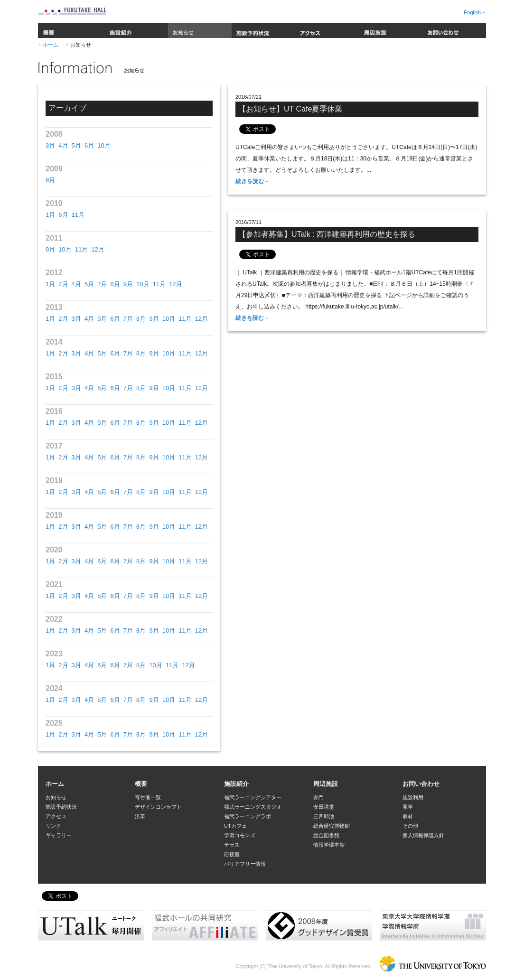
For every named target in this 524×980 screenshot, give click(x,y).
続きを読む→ (253, 181)
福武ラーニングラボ (248, 816)
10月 (104, 145)
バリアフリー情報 (245, 864)
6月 (89, 145)
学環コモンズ (240, 835)
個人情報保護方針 (423, 835)
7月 (102, 284)
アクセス (327, 30)
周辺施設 (391, 30)
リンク (53, 826)
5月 (76, 145)
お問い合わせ (454, 30)
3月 (50, 145)
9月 (50, 180)
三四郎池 (324, 816)
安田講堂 (324, 807)
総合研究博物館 (332, 826)
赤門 (318, 797)
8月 (115, 284)
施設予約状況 (263, 30)
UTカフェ (235, 826)
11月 (78, 215)
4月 (63, 145)
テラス (232, 845)
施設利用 (413, 797)
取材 (408, 816)
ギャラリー (59, 835)
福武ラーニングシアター (253, 797)
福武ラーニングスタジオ (253, 807)
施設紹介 (136, 30)
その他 (410, 826)
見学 (408, 807)
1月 (50, 215)
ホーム (51, 45)
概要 (71, 30)
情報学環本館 (329, 845)
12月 (98, 249)
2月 (63, 284)
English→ (475, 12)
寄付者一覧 (148, 797)
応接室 (232, 854)
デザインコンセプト (158, 807)
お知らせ (200, 30)
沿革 (140, 816)
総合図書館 (326, 835)
